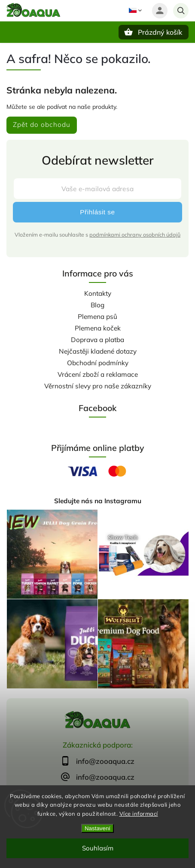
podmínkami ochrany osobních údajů (135, 234)
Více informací (139, 814)
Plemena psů (97, 317)
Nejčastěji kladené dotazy (98, 351)
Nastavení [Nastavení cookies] (97, 828)
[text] (97, 761)
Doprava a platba (97, 340)
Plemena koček (98, 328)
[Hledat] (181, 11)
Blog (97, 305)
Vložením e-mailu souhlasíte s (97, 234)
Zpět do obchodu (42, 125)
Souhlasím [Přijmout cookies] (98, 848)
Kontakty (98, 293)
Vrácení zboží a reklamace (98, 374)
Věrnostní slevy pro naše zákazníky (98, 386)
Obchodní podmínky (98, 363)
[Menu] (12, 32)
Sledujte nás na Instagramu (98, 501)
